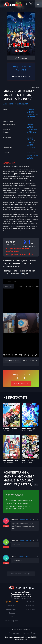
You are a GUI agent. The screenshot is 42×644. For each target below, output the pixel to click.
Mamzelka (31, 140)
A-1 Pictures (32, 132)
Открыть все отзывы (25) (21, 574)
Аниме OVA (30, 602)
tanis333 (14, 519)
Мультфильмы (30, 609)
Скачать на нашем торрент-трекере (33, 155)
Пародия (31, 112)
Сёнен (33, 116)
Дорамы (12, 613)
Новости (26, 633)
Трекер (33, 633)
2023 (5, 104)
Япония (12, 104)
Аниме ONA (30, 605)
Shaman (30, 137)
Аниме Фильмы (12, 617)
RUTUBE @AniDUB (21, 76)
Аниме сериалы (22, 104)
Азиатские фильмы (12, 621)
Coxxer (13, 556)
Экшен (30, 119)
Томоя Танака (32, 129)
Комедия (31, 109)
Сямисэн (14, 540)
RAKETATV (31, 147)
